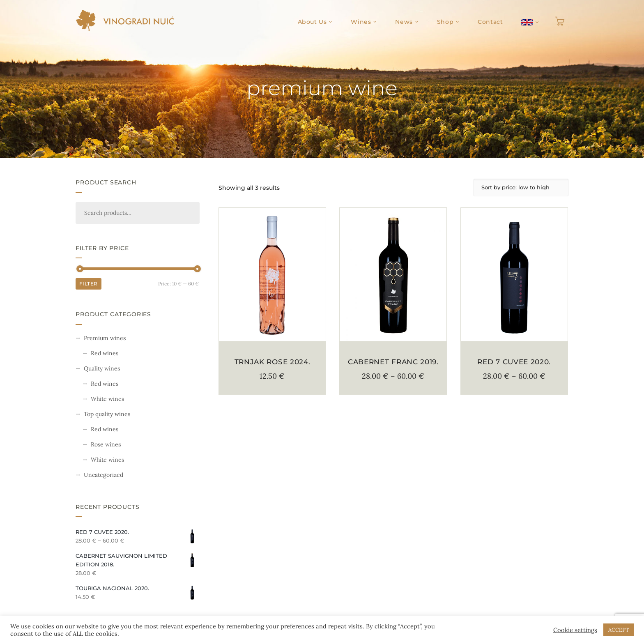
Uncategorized (103, 475)
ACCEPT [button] (619, 630)
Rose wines (106, 444)
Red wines (105, 353)
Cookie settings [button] (575, 630)
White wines (107, 399)
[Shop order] (521, 187)
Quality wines (102, 368)
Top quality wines (107, 414)
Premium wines (105, 338)
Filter (89, 284)
